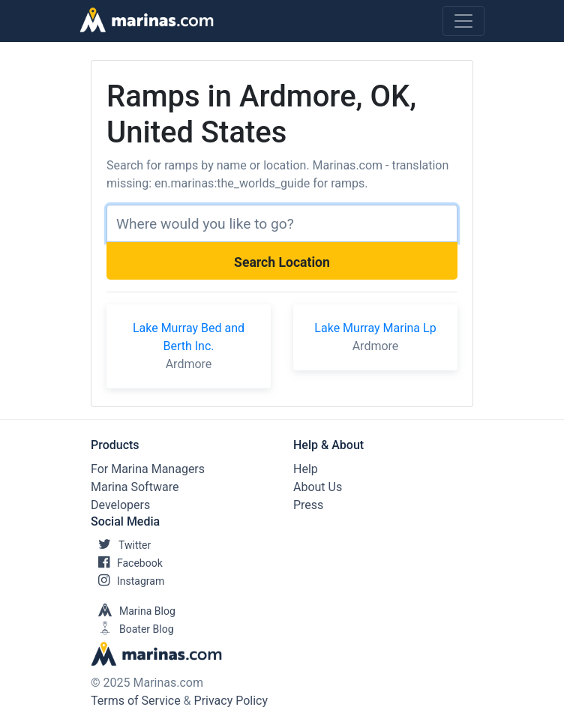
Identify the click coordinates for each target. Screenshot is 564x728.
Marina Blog (133, 611)
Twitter (121, 545)
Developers (120, 505)
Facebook (127, 563)
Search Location (282, 262)
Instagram (127, 581)
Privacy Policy (231, 701)
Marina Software (135, 487)
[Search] (282, 223)
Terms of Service (136, 701)
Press (308, 505)
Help (306, 469)
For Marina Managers (148, 469)
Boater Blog (132, 629)
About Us (318, 487)
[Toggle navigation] (463, 21)
